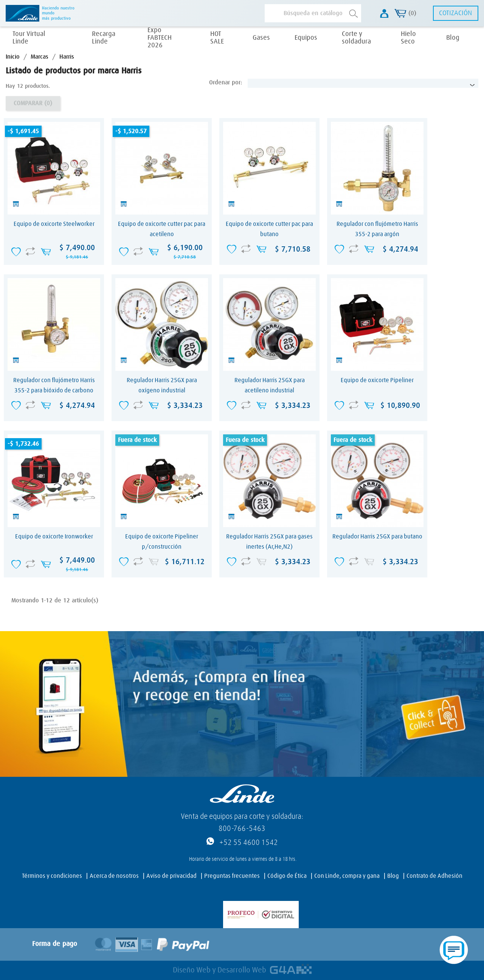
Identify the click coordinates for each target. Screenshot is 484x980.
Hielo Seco (408, 38)
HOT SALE (217, 38)
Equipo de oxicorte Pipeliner (377, 380)
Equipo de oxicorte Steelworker (54, 224)
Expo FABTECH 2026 (160, 38)
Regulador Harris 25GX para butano (377, 537)
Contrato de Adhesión (434, 876)
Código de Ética (287, 876)
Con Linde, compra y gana (347, 876)
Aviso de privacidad (171, 876)
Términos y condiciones (52, 876)
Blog (453, 38)
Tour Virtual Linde (29, 38)
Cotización (455, 13)
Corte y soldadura (356, 38)
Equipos (306, 38)
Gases (261, 38)
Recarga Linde (104, 38)
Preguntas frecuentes (232, 876)
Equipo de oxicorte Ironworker (54, 537)
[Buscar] (313, 13)
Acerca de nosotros (114, 876)
